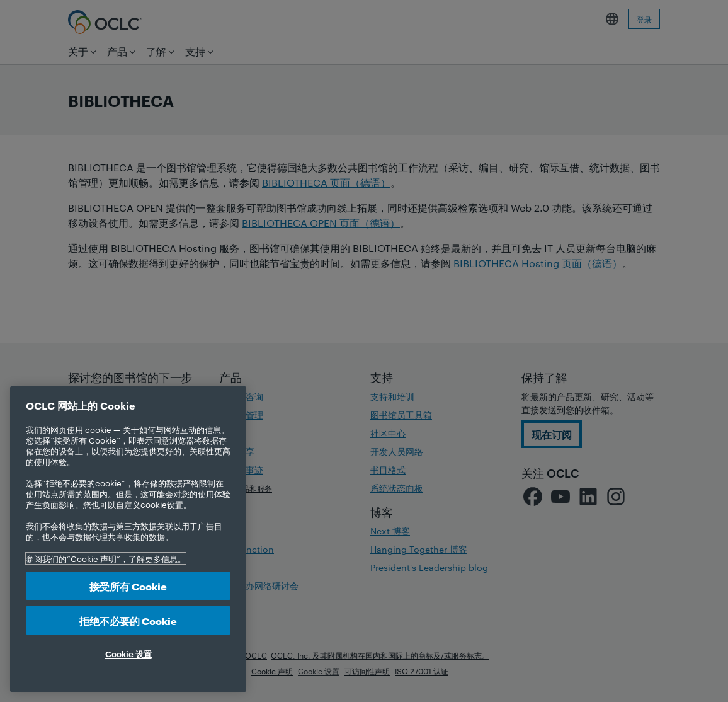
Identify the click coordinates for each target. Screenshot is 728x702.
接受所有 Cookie (128, 586)
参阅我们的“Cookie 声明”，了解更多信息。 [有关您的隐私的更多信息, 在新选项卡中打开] (106, 558)
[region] (128, 539)
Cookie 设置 (128, 653)
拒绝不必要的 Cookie (128, 620)
